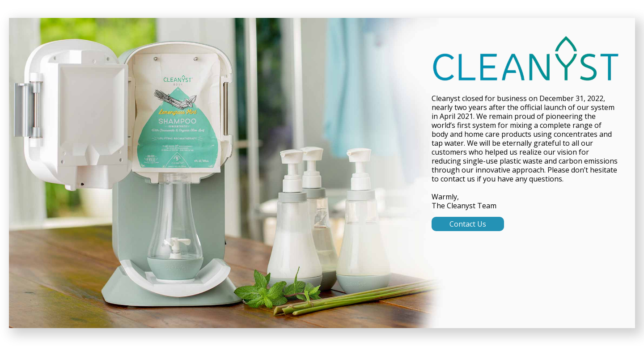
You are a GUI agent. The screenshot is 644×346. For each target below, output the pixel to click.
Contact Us (468, 224)
